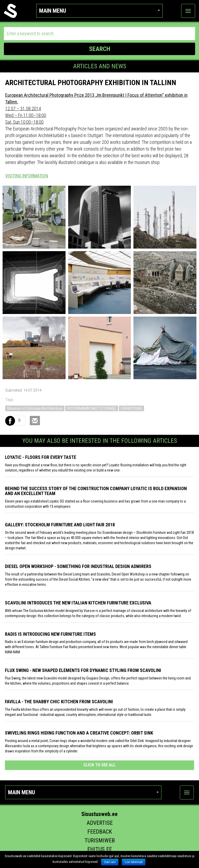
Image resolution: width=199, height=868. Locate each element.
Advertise (100, 823)
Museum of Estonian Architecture (35, 408)
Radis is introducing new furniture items (50, 634)
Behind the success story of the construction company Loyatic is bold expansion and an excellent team (96, 491)
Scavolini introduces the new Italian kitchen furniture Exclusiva (78, 603)
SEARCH (100, 49)
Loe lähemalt (134, 862)
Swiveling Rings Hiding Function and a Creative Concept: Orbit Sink (79, 733)
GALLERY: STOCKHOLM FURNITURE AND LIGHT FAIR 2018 (60, 525)
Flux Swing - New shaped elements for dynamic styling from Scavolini (83, 670)
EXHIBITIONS (132, 408)
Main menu (100, 11)
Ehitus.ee (100, 849)
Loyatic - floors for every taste (41, 457)
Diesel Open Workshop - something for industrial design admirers (78, 566)
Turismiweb (100, 840)
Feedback (100, 832)
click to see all (99, 765)
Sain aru (110, 862)
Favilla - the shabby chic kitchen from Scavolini (59, 702)
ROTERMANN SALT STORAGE (92, 408)
